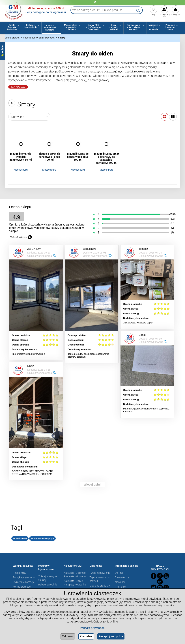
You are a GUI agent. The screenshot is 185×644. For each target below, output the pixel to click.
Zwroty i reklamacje (24, 582)
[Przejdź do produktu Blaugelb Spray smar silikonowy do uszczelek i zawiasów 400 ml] (106, 144)
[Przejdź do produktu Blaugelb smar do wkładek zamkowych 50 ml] (21, 144)
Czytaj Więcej (18, 87)
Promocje (120, 587)
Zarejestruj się (165, 15)
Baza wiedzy (122, 577)
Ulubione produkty (100, 586)
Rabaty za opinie (48, 585)
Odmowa (68, 636)
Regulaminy (19, 573)
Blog (153, 15)
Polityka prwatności (92, 628)
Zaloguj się (176, 15)
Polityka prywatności (25, 577)
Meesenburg (21, 170)
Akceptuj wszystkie (111, 636)
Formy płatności (22, 587)
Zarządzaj (86, 636)
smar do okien (20, 538)
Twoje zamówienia (100, 573)
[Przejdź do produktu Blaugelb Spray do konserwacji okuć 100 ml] (49, 144)
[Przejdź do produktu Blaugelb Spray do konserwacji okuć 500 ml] (78, 144)
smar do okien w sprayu (42, 538)
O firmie (119, 573)
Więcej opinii (92, 485)
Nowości (120, 582)
